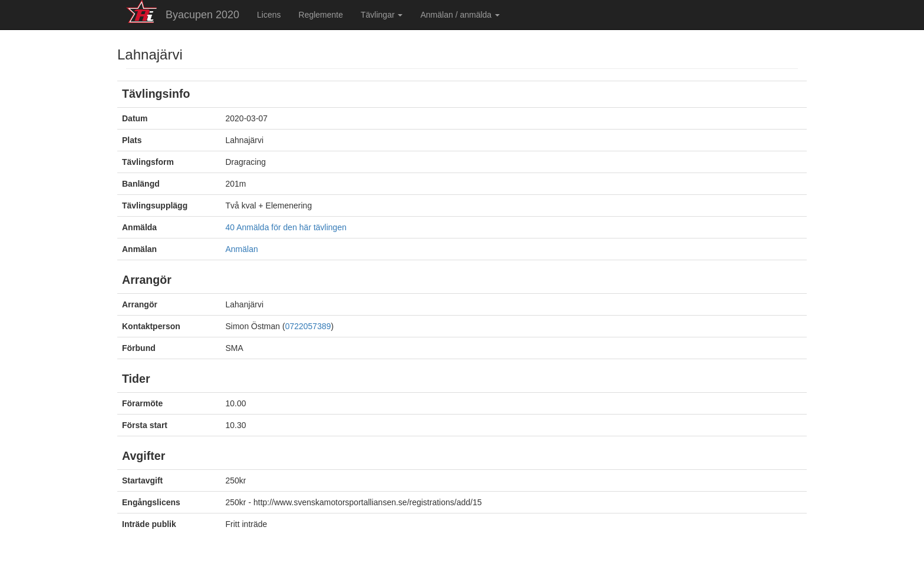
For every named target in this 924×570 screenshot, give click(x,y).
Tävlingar (382, 15)
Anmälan (242, 249)
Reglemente (321, 15)
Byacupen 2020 (202, 15)
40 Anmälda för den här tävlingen (286, 227)
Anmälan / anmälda (460, 15)
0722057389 (308, 326)
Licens (269, 15)
